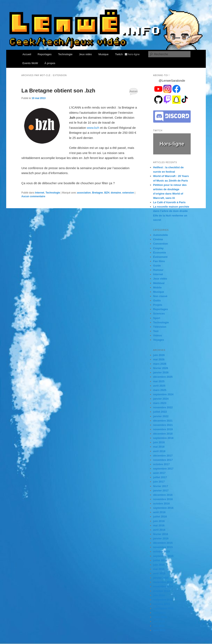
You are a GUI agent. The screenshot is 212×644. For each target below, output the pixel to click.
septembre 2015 (163, 556)
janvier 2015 (161, 578)
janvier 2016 (161, 538)
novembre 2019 (163, 429)
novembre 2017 (163, 460)
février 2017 (161, 486)
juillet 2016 (160, 517)
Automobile (161, 235)
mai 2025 (159, 381)
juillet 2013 (160, 617)
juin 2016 (159, 521)
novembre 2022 (163, 407)
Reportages (45, 54)
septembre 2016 (163, 508)
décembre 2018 (163, 434)
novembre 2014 (163, 586)
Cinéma (158, 239)
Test (156, 331)
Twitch (127, 54)
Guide (157, 266)
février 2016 (161, 534)
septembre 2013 (163, 608)
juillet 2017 (160, 477)
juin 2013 (159, 621)
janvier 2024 (161, 399)
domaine (116, 193)
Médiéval (159, 283)
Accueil (27, 54)
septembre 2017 (163, 469)
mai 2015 (159, 569)
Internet (40, 193)
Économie (160, 253)
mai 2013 (159, 626)
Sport (157, 318)
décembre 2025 (163, 377)
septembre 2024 (163, 394)
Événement (160, 257)
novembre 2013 (163, 600)
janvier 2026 (161, 372)
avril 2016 (159, 530)
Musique (103, 54)
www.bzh (93, 128)
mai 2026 (159, 359)
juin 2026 (159, 355)
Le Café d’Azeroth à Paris (169, 202)
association (84, 193)
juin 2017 (159, 482)
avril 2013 (159, 630)
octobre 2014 (161, 591)
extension (128, 193)
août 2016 (159, 512)
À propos (50, 63)
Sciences (159, 314)
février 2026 (161, 368)
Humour (158, 270)
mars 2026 (160, 364)
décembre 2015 (163, 543)
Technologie (65, 54)
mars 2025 (160, 390)
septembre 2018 (163, 438)
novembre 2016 (163, 499)
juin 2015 (159, 565)
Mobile (157, 287)
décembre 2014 (163, 582)
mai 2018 (159, 447)
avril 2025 (159, 386)
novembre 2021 (163, 425)
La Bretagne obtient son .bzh (58, 91)
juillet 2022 (160, 412)
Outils (157, 300)
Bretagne (98, 193)
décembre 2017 (163, 456)
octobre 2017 (161, 464)
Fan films (159, 261)
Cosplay (158, 248)
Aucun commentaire (133, 92)
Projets (158, 305)
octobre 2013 (161, 604)
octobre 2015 (161, 551)
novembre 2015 (163, 547)
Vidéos (158, 335)
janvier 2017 (161, 490)
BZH (107, 193)
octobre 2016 (161, 504)
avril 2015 (159, 573)
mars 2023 (160, 403)
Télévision (160, 327)
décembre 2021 (163, 421)
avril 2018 (159, 451)
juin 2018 (159, 442)
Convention (161, 244)
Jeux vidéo (85, 54)
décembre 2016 (163, 495)
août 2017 (159, 473)
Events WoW (30, 63)
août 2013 (159, 613)
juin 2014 (159, 595)
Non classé (160, 296)
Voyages (159, 340)
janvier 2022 (161, 416)
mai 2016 (159, 525)
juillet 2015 (160, 560)
